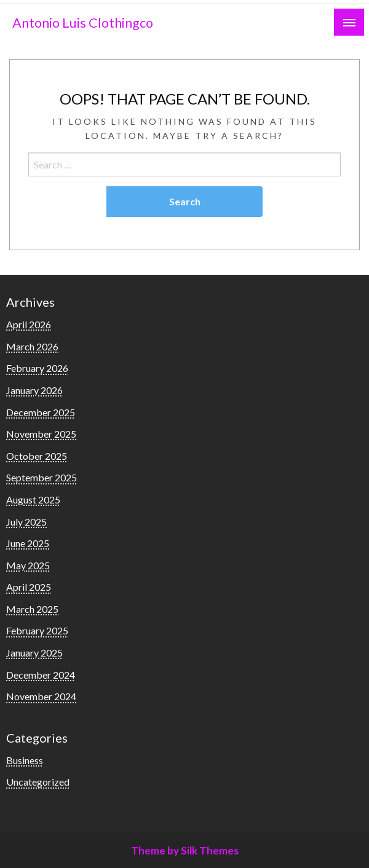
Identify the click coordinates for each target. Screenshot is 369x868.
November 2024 (41, 696)
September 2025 (42, 477)
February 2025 (37, 630)
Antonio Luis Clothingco (83, 23)
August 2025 (33, 499)
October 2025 (37, 456)
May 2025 (28, 565)
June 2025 (28, 543)
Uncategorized (38, 782)
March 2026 (32, 346)
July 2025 (26, 522)
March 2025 (32, 609)
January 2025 (34, 653)
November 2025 (41, 434)
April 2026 (29, 324)
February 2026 (37, 368)
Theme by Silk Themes (185, 850)
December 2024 (41, 675)
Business (25, 760)
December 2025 (41, 412)
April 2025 (29, 587)
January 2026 (34, 390)
